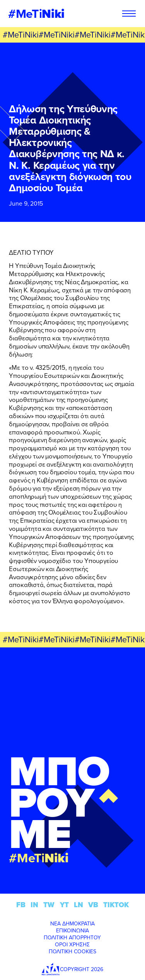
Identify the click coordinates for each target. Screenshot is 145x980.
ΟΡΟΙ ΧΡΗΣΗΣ (72, 944)
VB (93, 905)
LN (78, 905)
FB (21, 905)
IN (34, 905)
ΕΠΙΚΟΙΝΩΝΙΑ (72, 930)
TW (49, 905)
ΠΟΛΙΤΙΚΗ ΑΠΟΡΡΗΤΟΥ (72, 937)
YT (64, 905)
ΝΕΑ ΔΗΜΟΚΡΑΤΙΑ (72, 923)
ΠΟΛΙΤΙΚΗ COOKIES (72, 951)
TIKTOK (116, 905)
